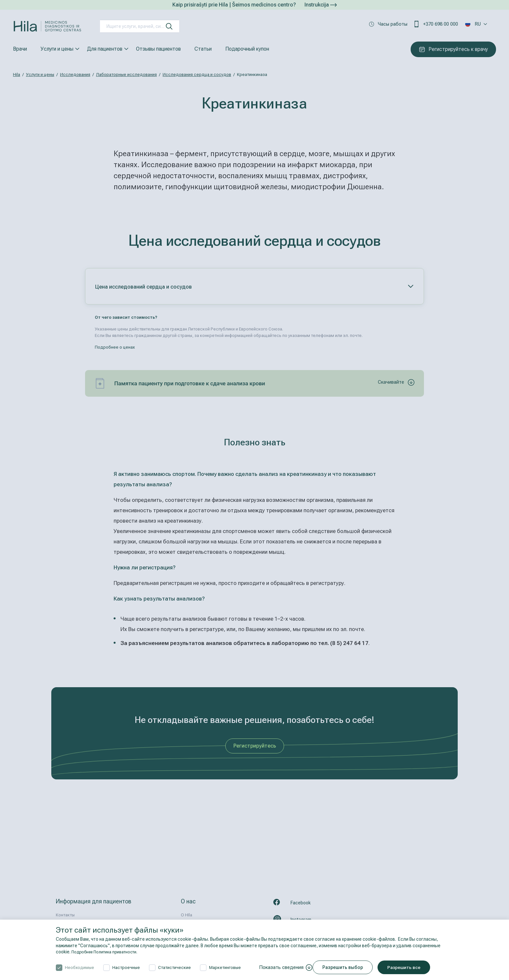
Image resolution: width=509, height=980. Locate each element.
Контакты (65, 915)
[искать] (169, 26)
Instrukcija (321, 5)
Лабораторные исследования (126, 74)
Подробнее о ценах (115, 347)
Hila (17, 74)
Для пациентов (105, 49)
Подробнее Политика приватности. (109, 952)
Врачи (20, 49)
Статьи (203, 49)
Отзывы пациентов (158, 49)
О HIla (186, 915)
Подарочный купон (247, 49)
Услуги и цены (57, 49)
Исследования (75, 74)
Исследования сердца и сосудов (197, 74)
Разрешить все (410, 967)
